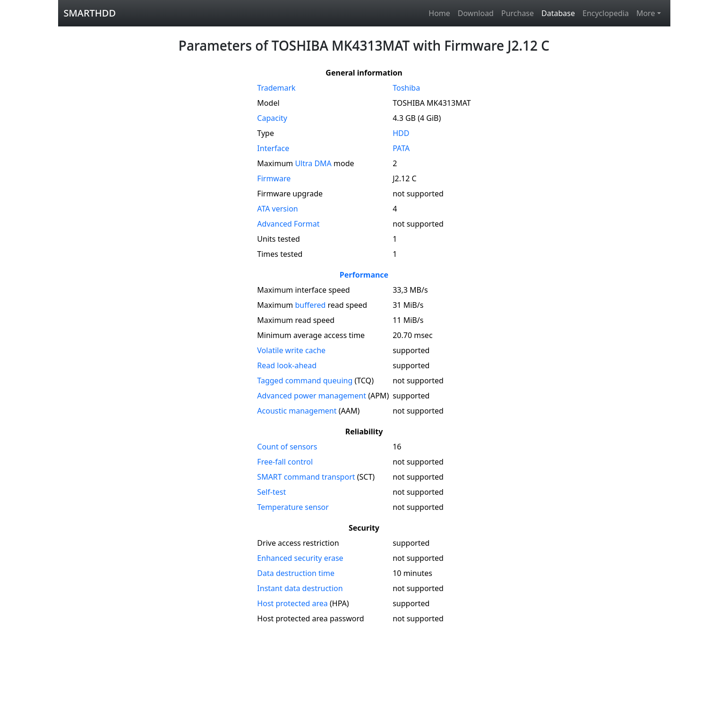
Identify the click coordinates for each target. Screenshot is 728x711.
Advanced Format (288, 224)
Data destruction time (296, 573)
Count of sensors (287, 447)
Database (558, 13)
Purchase (518, 13)
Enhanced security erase (300, 558)
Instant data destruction (300, 588)
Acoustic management (297, 411)
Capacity (272, 118)
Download (476, 13)
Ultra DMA (313, 163)
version (277, 209)
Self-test (271, 492)
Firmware (274, 178)
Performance (364, 275)
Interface (273, 148)
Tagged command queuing (305, 381)
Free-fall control (285, 462)
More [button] (646, 13)
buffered (310, 305)
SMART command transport (306, 477)
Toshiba (406, 88)
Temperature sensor (293, 507)
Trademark (276, 88)
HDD (401, 133)
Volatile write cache (291, 350)
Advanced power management (312, 396)
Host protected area (292, 603)
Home (439, 13)
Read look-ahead (287, 365)
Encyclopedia (606, 13)
